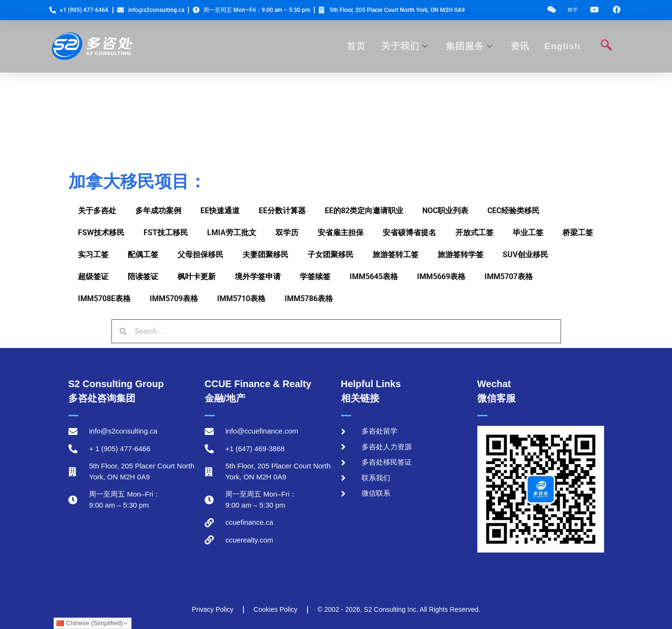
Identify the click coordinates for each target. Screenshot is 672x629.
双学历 (287, 233)
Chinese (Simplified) (90, 623)
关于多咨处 (97, 211)
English (562, 46)
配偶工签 (143, 255)
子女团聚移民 (330, 255)
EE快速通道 (220, 211)
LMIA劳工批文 (232, 233)
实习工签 (93, 255)
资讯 (520, 46)
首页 (358, 46)
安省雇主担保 (341, 233)
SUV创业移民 (525, 255)
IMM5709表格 (174, 298)
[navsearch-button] (606, 46)
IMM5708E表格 (104, 298)
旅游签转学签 (461, 255)
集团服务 (470, 46)
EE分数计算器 (282, 211)
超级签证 (93, 277)
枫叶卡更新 (197, 277)
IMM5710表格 (241, 298)
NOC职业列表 (445, 211)
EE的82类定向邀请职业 (364, 211)
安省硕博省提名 (409, 233)
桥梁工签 (578, 233)
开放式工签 (474, 233)
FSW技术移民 (101, 233)
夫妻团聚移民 (265, 255)
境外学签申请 (258, 277)
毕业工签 (528, 233)
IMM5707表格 (509, 277)
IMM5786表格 (309, 298)
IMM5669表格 (441, 277)
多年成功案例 (158, 211)
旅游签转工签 (396, 255)
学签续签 (315, 277)
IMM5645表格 (374, 277)
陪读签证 (143, 277)
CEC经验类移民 (513, 211)
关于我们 (406, 46)
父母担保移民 (200, 255)
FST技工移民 (166, 233)
